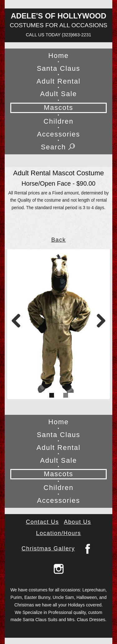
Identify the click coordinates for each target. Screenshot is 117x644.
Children (58, 121)
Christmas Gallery (48, 548)
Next (99, 317)
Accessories (59, 134)
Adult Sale (59, 94)
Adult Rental (58, 81)
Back (58, 240)
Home (59, 56)
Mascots (58, 108)
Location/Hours (58, 533)
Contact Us (42, 522)
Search (58, 147)
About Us (78, 522)
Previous (18, 317)
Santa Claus (58, 68)
